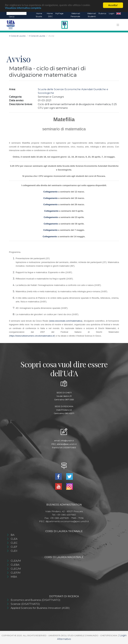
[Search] (16, 13)
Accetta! (113, 5)
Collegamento (50, 192)
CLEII (14, 551)
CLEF (14, 547)
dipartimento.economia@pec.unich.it (67, 521)
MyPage (59, 13)
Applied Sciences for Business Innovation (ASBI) (40, 608)
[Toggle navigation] (118, 25)
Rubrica (102, 13)
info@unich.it (67, 441)
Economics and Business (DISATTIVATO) (35, 600)
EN (119, 13)
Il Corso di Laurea (17, 36)
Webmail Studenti (91, 15)
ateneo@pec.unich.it (67, 444)
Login (112, 13)
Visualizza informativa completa (23, 8)
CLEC (14, 543)
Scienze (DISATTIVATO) (25, 604)
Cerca (12, 17)
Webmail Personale (75, 15)
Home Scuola (39, 15)
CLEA (14, 539)
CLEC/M (16, 569)
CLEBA (15, 565)
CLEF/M (16, 573)
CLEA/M (16, 561)
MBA (14, 577)
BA (13, 535)
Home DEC (50, 15)
